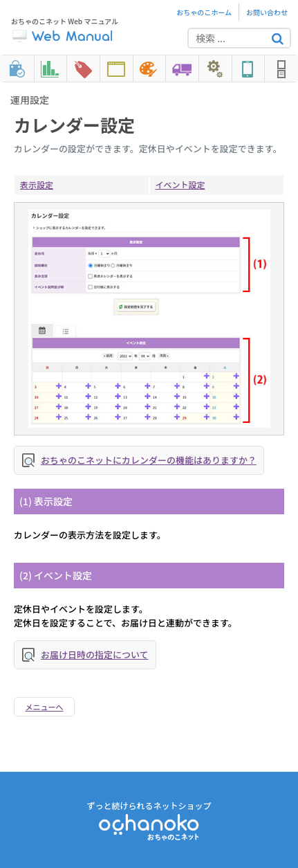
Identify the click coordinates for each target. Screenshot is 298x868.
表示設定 (37, 184)
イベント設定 (180, 184)
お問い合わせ (267, 12)
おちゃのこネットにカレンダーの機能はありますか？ (149, 460)
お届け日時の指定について (95, 654)
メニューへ (45, 707)
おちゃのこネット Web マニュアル (65, 31)
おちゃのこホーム (204, 12)
